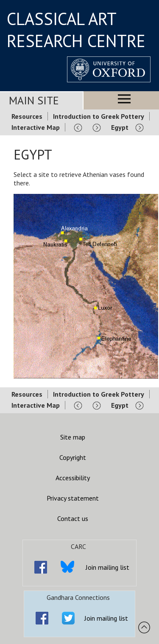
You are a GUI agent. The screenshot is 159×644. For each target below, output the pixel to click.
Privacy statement (73, 498)
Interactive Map (36, 127)
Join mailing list (107, 567)
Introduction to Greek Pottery (99, 116)
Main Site (34, 100)
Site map (73, 437)
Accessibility (73, 478)
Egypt (120, 127)
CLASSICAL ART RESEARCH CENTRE (76, 30)
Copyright (73, 457)
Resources (27, 116)
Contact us (73, 518)
